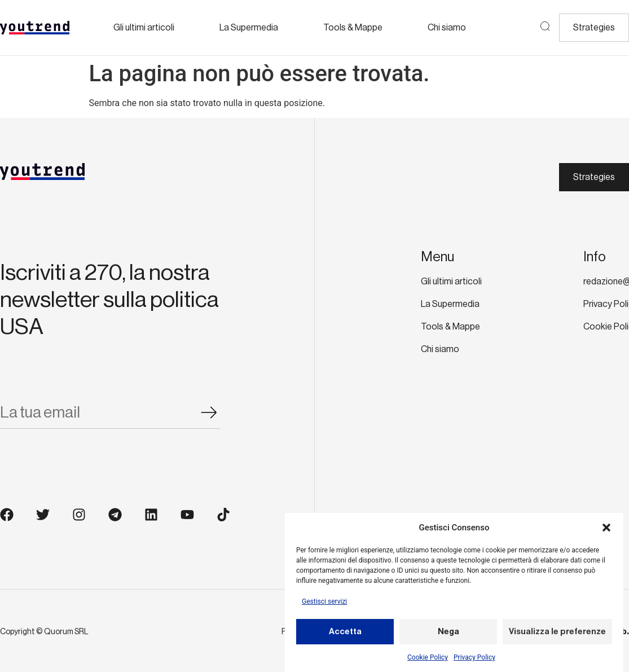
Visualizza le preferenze (557, 634)
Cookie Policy (428, 660)
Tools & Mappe (353, 28)
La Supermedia (249, 28)
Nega (448, 634)
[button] (606, 530)
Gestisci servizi (324, 604)
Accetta (345, 634)
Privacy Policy (474, 660)
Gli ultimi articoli (144, 28)
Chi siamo (447, 28)
